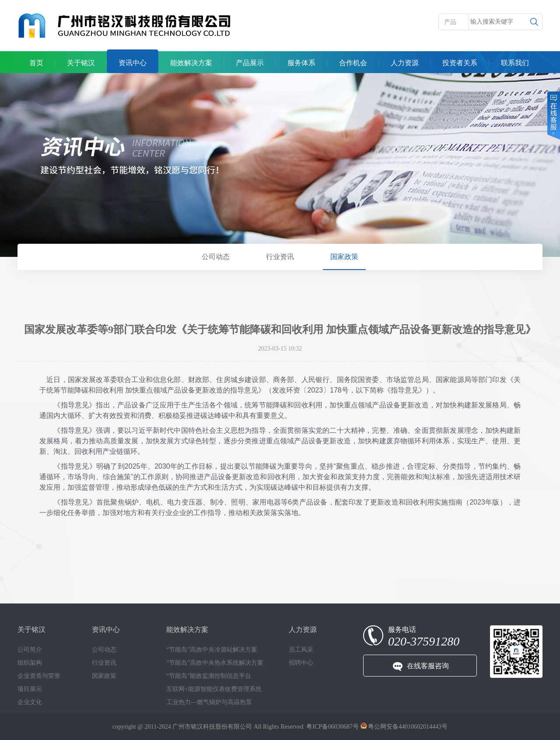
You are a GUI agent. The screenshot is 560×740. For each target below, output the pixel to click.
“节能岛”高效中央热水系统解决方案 (215, 663)
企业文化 (30, 702)
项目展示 (30, 689)
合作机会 (353, 63)
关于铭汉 (81, 63)
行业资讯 (280, 257)
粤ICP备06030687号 (332, 727)
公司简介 (30, 650)
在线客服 (553, 116)
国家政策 (344, 257)
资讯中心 (133, 63)
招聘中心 (301, 663)
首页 (36, 63)
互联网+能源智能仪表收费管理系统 (214, 689)
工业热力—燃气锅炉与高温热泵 (209, 702)
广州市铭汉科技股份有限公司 (212, 727)
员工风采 (301, 650)
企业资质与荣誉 (39, 676)
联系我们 (515, 63)
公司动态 (216, 257)
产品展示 (250, 63)
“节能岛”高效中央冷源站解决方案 (212, 650)
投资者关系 (460, 63)
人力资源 (405, 63)
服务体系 (301, 63)
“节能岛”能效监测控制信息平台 (209, 676)
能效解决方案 (191, 63)
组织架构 (30, 663)
